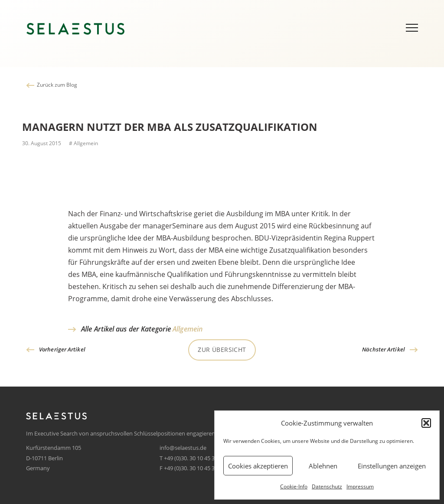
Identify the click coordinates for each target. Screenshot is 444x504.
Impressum (360, 486)
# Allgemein (83, 143)
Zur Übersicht (222, 350)
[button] (426, 423)
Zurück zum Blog (57, 85)
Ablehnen (323, 466)
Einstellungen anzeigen (392, 466)
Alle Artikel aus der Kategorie (142, 329)
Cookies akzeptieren (258, 466)
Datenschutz (327, 486)
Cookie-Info (294, 486)
